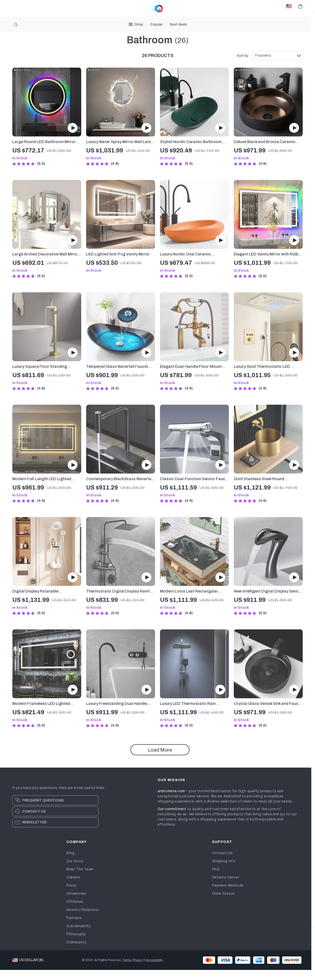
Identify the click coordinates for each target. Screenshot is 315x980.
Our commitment (172, 819)
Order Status (223, 904)
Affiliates (75, 912)
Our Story (75, 871)
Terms (127, 970)
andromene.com (171, 801)
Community (76, 952)
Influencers (76, 904)
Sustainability (79, 936)
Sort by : (243, 66)
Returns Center (226, 887)
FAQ (216, 879)
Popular (156, 24)
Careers (73, 887)
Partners (74, 928)
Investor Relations (83, 920)
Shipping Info (224, 871)
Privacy (138, 970)
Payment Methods (228, 896)
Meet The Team (80, 879)
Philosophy (76, 944)
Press (71, 896)
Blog (71, 863)
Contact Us (222, 863)
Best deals (178, 24)
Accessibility (154, 970)
